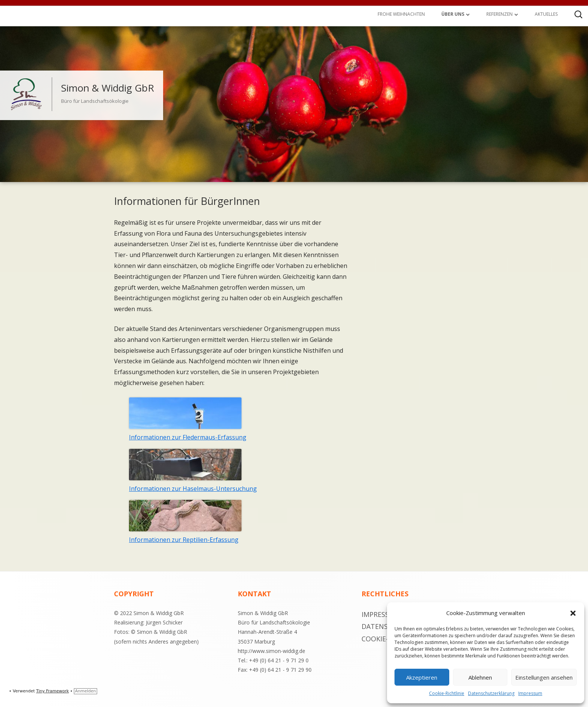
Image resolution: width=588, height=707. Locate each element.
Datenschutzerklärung (491, 693)
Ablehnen (480, 677)
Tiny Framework (52, 691)
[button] (573, 613)
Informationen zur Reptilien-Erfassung (184, 540)
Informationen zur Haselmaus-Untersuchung (193, 489)
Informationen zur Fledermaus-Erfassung (188, 437)
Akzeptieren (422, 677)
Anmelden (85, 691)
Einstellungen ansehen (544, 677)
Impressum (530, 693)
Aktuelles (546, 14)
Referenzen (499, 14)
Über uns (453, 14)
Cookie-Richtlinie (447, 693)
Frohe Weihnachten (401, 14)
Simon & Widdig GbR (108, 88)
